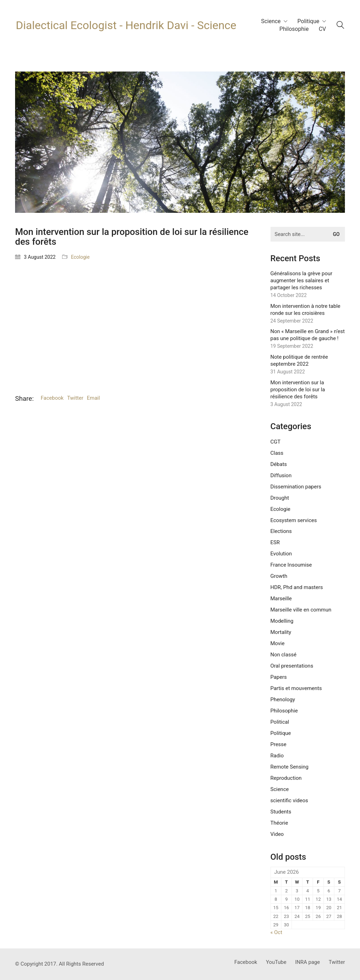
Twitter (75, 398)
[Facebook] (246, 962)
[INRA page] (308, 962)
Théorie (279, 823)
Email (94, 398)
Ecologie (80, 257)
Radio (277, 756)
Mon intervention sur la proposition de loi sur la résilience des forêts (298, 390)
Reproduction (286, 778)
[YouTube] (276, 962)
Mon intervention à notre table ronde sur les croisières (306, 310)
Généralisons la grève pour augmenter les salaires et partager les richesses (302, 281)
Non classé (284, 655)
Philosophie (284, 711)
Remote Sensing (290, 767)
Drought (280, 498)
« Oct (276, 932)
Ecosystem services (294, 520)
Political (280, 722)
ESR (275, 542)
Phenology (283, 699)
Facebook (52, 398)
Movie (278, 643)
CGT (276, 442)
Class (277, 453)
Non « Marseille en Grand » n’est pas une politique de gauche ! (308, 335)
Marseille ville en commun (301, 610)
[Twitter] (337, 962)
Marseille (281, 599)
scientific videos (289, 800)
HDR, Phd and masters (297, 587)
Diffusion (281, 475)
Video (277, 834)
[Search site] (340, 26)
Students (281, 812)
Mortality (281, 632)
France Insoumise (291, 565)
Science (280, 789)
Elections (281, 531)
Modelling (282, 621)
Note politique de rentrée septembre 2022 (299, 360)
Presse (279, 744)
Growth (279, 576)
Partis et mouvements (296, 688)
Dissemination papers (296, 487)
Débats (279, 464)
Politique (281, 733)
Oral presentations (292, 666)
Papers (279, 677)
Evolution (281, 554)
